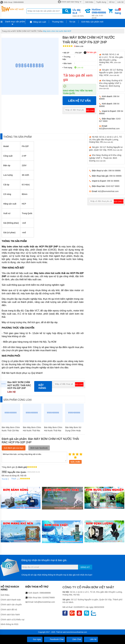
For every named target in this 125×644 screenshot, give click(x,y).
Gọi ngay (35, 639)
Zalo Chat (75, 639)
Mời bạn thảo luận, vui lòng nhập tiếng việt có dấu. (34, 457)
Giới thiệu (89, 2)
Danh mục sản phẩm (15, 22)
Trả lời (5, 479)
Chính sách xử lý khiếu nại (13, 620)
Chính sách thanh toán (11, 600)
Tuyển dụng (101, 2)
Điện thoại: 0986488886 (12, 2)
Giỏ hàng (118, 12)
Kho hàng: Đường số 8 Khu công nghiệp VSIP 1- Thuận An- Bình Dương (105, 158)
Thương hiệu (58, 22)
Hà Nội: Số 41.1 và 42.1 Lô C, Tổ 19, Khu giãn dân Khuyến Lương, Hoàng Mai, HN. (111, 59)
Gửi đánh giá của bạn (14, 448)
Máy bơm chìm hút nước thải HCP (57, 31)
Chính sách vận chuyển (11, 605)
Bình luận (79, 46)
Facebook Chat (54, 639)
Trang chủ (6, 31)
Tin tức (72, 22)
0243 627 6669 (113, 186)
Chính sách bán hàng (70, 2)
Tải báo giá (90, 52)
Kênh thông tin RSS (10, 624)
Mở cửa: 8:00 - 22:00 (100, 14)
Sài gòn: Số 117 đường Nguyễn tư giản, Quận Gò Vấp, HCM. (111, 72)
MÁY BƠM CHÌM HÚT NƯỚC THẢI (27, 31)
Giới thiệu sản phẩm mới (92, 22)
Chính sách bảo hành (10, 615)
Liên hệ (120, 2)
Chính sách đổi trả (9, 610)
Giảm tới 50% (78, 13)
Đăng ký (85, 567)
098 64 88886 (115, 171)
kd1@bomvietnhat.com (109, 129)
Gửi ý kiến (75, 462)
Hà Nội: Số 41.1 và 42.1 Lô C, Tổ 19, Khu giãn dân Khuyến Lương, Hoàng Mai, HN (105, 139)
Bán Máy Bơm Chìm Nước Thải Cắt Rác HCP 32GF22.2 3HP (11, 431)
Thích (13, 479)
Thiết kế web (61, 632)
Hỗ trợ (112, 2)
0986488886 (45, 593)
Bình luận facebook (39, 448)
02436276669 (49, 598)
